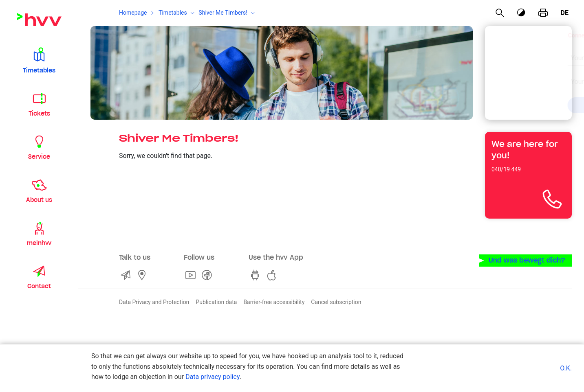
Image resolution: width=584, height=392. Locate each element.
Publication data (216, 302)
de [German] (565, 13)
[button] (39, 60)
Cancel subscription (336, 302)
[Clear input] (545, 53)
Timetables (173, 13)
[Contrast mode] (521, 13)
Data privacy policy (213, 377)
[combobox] (521, 54)
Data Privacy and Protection (154, 302)
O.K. (566, 368)
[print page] (543, 13)
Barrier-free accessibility (274, 302)
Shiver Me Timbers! (223, 13)
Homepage (133, 13)
